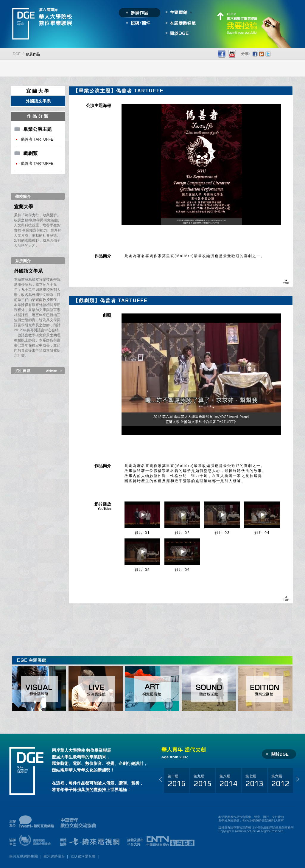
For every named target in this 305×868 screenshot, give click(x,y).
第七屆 (254, 781)
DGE (17, 54)
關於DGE (280, 754)
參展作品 (33, 54)
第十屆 (177, 781)
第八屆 (228, 781)
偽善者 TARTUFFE (37, 139)
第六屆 (280, 781)
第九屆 (203, 781)
